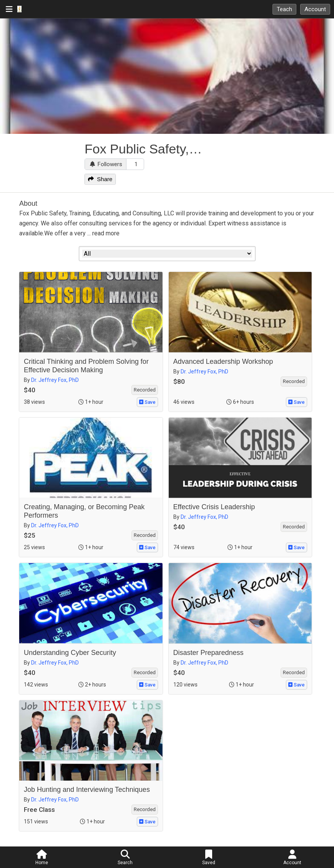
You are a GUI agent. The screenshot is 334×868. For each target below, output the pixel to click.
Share (100, 179)
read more (106, 233)
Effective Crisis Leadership (214, 507)
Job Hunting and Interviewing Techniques (87, 790)
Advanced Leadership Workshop (223, 362)
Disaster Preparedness (209, 653)
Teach (284, 9)
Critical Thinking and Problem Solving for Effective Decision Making (86, 366)
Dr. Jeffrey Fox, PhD (55, 380)
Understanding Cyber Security (70, 653)
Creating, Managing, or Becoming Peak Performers (84, 511)
